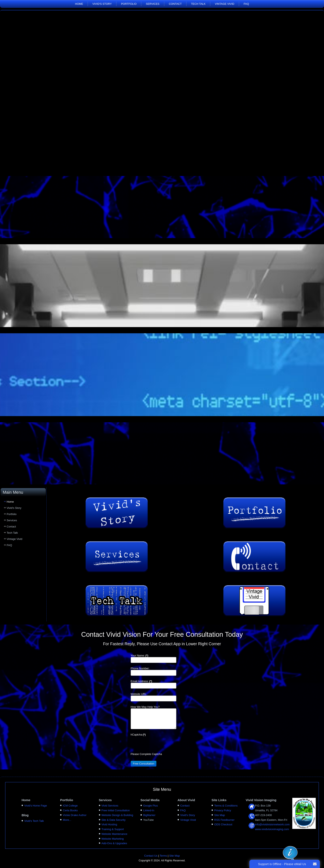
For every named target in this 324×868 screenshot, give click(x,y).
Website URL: (139, 694)
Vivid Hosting (109, 824)
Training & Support (113, 829)
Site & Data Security (114, 820)
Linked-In (149, 810)
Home (79, 4)
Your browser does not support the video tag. (162, 91)
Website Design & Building (117, 815)
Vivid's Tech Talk (34, 821)
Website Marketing (113, 839)
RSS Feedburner (224, 820)
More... (67, 820)
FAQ (246, 4)
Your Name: (140, 656)
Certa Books (70, 810)
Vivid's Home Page (36, 806)
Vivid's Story (102, 4)
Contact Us (151, 856)
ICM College (70, 806)
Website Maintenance (114, 834)
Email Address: (141, 681)
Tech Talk (198, 4)
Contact (175, 4)
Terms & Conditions (226, 806)
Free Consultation (144, 764)
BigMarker (149, 815)
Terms (163, 856)
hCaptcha (138, 735)
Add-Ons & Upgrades (114, 843)
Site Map (219, 815)
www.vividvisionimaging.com (272, 829)
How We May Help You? (145, 707)
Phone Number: (140, 668)
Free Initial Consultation (116, 810)
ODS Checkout (223, 824)
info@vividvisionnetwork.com (272, 824)
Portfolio (129, 4)
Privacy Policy (223, 810)
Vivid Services (110, 806)
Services (153, 4)
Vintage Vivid (225, 4)
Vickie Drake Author (75, 815)
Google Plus (151, 806)
